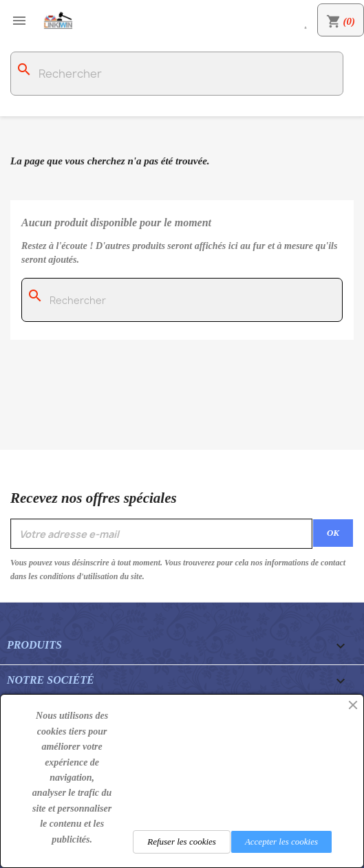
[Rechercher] (177, 74)
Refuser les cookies (182, 842)
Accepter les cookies (281, 842)
